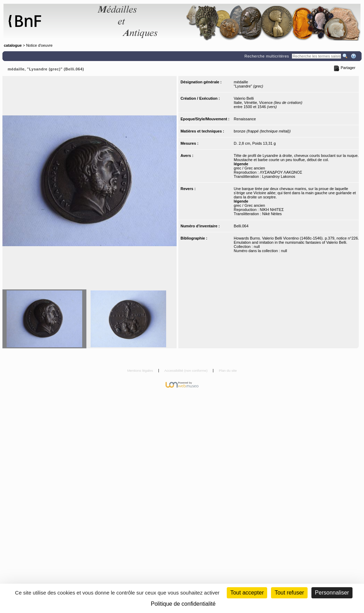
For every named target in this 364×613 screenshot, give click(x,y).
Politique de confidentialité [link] (183, 604)
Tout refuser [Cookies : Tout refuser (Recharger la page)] (289, 593)
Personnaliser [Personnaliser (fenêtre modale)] (332, 593)
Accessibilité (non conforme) (187, 370)
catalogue (13, 45)
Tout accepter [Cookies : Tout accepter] (247, 593)
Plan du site (228, 370)
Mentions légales (141, 370)
